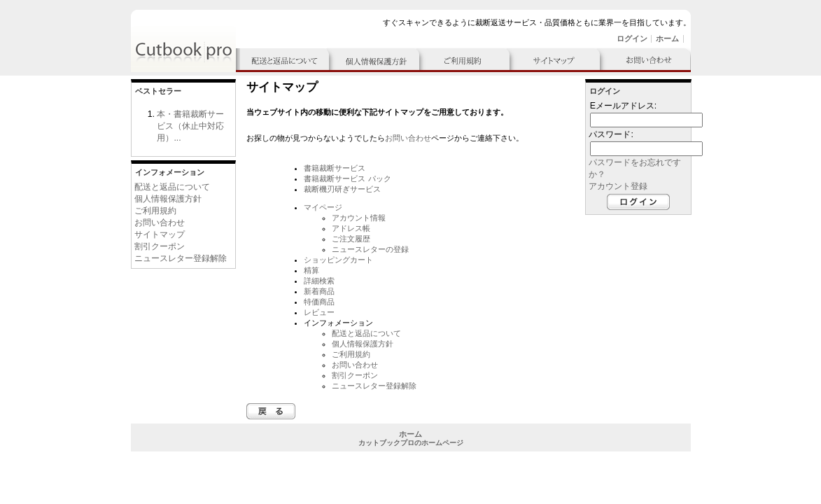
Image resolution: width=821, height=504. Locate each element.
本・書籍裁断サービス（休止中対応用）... (190, 126)
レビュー (319, 312)
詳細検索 (319, 281)
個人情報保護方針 (168, 199)
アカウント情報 (359, 218)
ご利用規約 (155, 211)
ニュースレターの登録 (370, 249)
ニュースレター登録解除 (181, 258)
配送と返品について (172, 187)
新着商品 (319, 291)
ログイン (632, 38)
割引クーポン (160, 246)
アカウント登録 (618, 186)
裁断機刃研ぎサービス (342, 189)
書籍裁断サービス (335, 168)
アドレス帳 (351, 228)
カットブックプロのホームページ (411, 443)
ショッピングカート (338, 260)
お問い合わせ (160, 223)
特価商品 (319, 302)
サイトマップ (160, 234)
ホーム (667, 38)
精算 (311, 270)
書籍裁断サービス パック (347, 178)
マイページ (323, 207)
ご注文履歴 (351, 239)
